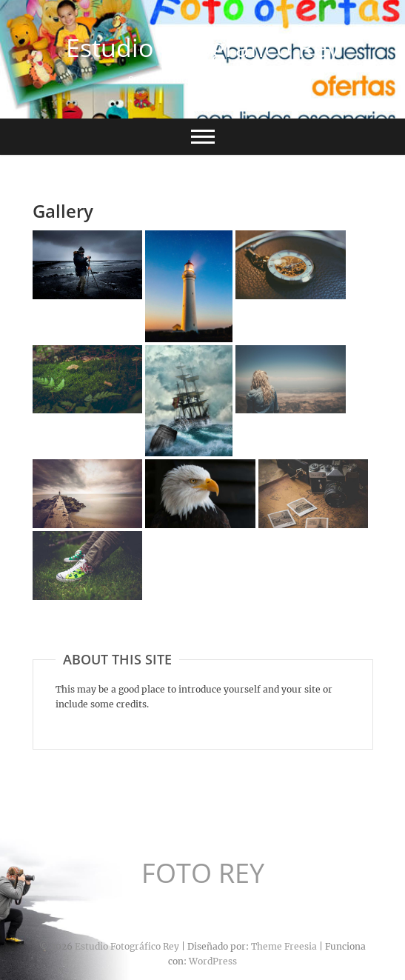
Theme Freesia (284, 946)
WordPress (213, 961)
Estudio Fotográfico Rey (203, 47)
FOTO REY (203, 873)
